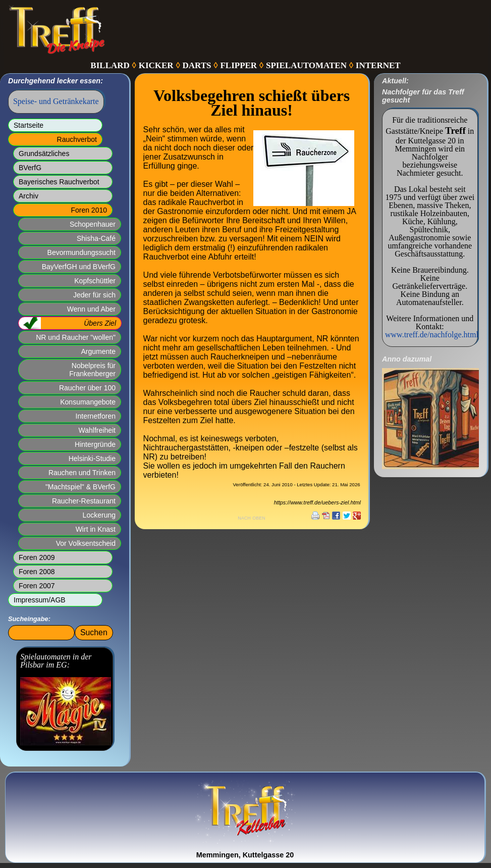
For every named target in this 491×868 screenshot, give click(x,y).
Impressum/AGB (40, 600)
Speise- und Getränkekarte (56, 101)
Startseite (29, 125)
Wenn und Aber (91, 309)
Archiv (29, 196)
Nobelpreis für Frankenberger (92, 370)
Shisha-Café (96, 238)
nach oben (252, 517)
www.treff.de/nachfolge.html (432, 335)
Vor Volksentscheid (86, 543)
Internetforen (96, 416)
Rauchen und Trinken (82, 473)
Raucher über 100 (87, 388)
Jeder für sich (94, 295)
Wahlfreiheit (97, 430)
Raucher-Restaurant (84, 501)
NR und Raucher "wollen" (76, 337)
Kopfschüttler (95, 281)
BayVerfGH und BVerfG (79, 267)
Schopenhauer (93, 224)
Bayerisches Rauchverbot (59, 182)
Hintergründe (95, 444)
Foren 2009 (37, 557)
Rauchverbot (77, 139)
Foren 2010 (89, 210)
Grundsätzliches (44, 154)
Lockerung (99, 515)
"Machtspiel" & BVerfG (80, 487)
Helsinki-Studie (92, 458)
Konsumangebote (88, 402)
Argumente (98, 351)
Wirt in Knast (96, 529)
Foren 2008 (37, 572)
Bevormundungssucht (81, 252)
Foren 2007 (37, 586)
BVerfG (30, 168)
